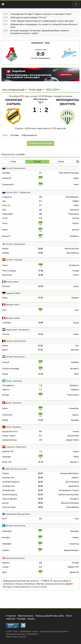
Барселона (7, 275)
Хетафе (76, 271)
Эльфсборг (7, 531)
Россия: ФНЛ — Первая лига (18, 192)
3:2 (40, 519)
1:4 (40, 385)
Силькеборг (74, 408)
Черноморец (73, 214)
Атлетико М (74, 265)
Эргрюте (6, 550)
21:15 (41, 462)
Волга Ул (6, 205)
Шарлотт (75, 478)
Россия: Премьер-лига (41, 58)
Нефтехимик (8, 214)
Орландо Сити (8, 478)
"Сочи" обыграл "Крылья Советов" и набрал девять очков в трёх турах (42, 21)
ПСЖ (4, 310)
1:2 (41, 452)
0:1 (40, 201)
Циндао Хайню (72, 440)
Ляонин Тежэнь (9, 436)
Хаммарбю (7, 544)
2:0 (40, 210)
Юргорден (75, 531)
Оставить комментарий (41, 143)
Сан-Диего (74, 499)
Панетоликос (73, 395)
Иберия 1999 (73, 567)
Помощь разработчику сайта (50, 616)
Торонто (6, 473)
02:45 (40, 495)
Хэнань (76, 432)
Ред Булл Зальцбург (11, 369)
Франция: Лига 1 (13, 305)
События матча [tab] (29, 135)
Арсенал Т (7, 236)
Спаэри (5, 567)
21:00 (41, 271)
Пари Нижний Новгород (69, 173)
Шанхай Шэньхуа (10, 440)
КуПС (4, 519)
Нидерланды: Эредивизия (18, 330)
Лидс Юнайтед (72, 253)
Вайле (5, 408)
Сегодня (37, 162)
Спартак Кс (7, 197)
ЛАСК (76, 374)
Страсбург (7, 323)
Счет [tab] (5, 135)
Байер (5, 298)
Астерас (6, 395)
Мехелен (75, 350)
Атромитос (74, 385)
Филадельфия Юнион (70, 473)
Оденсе (75, 415)
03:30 (40, 499)
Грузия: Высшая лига (15, 558)
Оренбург (6, 173)
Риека (76, 457)
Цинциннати (74, 486)
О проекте (11, 616)
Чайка (76, 205)
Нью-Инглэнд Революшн (68, 495)
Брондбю (75, 420)
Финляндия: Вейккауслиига (18, 514)
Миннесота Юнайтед (70, 503)
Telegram (22, 637)
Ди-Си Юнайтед (72, 482)
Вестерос (6, 538)
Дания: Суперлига (14, 403)
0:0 (40, 432)
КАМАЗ (76, 201)
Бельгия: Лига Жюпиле (16, 341)
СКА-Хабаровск (72, 197)
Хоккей (31, 619)
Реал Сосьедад (9, 271)
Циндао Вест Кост (10, 432)
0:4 (40, 218)
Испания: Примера (14, 260)
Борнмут (6, 253)
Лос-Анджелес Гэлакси (69, 490)
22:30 (41, 275)
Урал (4, 210)
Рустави (75, 563)
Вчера (13, 162)
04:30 (40, 507)
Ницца (76, 323)
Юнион (5, 346)
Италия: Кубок (12, 282)
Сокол (5, 218)
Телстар (6, 334)
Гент (77, 346)
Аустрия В (74, 369)
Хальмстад (74, 544)
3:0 (40, 197)
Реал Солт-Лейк (9, 507)
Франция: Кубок (13, 318)
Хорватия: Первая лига (16, 447)
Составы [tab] (14, 135)
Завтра (61, 162)
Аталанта (6, 286)
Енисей (76, 218)
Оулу (77, 519)
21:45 (40, 298)
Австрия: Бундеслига (15, 357)
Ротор (5, 223)
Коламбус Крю (9, 490)
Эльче (5, 265)
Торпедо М (74, 210)
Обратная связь (26, 616)
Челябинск (74, 236)
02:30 (40, 473)
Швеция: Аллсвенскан (16, 526)
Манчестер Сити (72, 249)
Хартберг (75, 362)
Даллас (6, 503)
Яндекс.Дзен (12, 637)
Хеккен (76, 538)
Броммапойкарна (71, 550)
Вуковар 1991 (8, 452)
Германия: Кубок (13, 293)
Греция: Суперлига (14, 381)
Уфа (4, 201)
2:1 (40, 173)
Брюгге (5, 350)
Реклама (21, 619)
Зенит (47, 43)
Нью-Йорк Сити (8, 486)
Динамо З (74, 462)
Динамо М (7, 178)
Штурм (5, 374)
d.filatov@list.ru (32, 634)
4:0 (40, 214)
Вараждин (7, 457)
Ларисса (6, 390)
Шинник (75, 230)
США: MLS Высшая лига (16, 469)
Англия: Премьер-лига (16, 244)
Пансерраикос (8, 385)
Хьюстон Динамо (10, 499)
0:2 (40, 567)
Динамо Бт (74, 572)
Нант (77, 310)
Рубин (76, 178)
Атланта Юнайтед (10, 495)
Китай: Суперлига (13, 427)
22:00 (40, 249)
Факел (5, 230)
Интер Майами (73, 507)
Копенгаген (7, 415)
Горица (76, 452)
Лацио (76, 286)
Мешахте (6, 563)
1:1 (40, 390)
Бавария (75, 298)
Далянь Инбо (73, 436)
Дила (4, 572)
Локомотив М (37, 43)
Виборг (5, 420)
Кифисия (75, 390)
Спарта (76, 334)
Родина (76, 223)
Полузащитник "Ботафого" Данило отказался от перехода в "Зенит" (41, 14)
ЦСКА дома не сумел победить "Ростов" (29, 17)
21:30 (40, 346)
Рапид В (6, 362)
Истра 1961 (7, 462)
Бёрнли (5, 249)
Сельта (76, 275)
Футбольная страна (29, 632)
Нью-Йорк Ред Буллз (11, 482)
